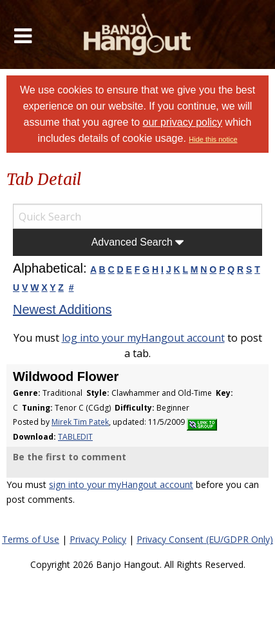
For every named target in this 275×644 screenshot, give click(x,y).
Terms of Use (31, 539)
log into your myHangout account (143, 338)
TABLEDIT (75, 437)
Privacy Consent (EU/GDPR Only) (205, 539)
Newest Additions (62, 309)
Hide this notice (213, 139)
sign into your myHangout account (121, 484)
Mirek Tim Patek (80, 422)
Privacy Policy (98, 539)
